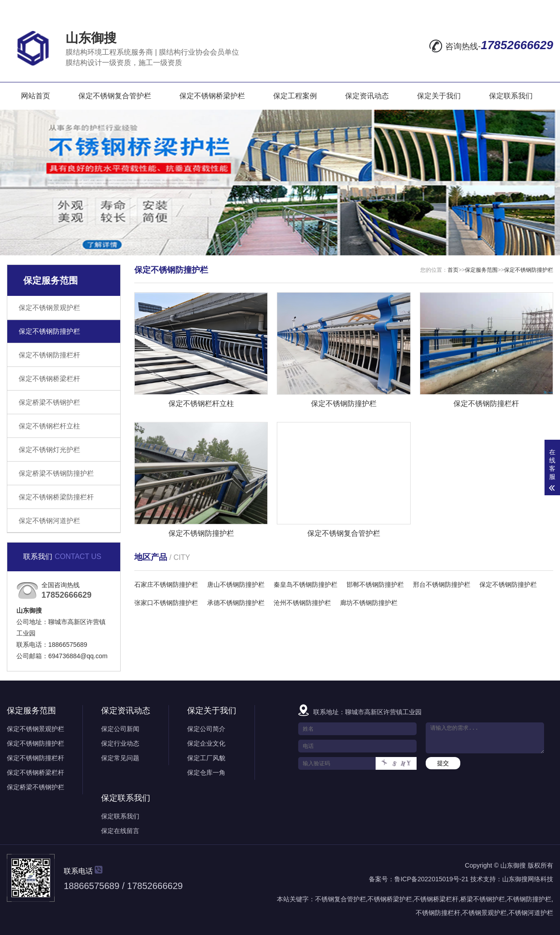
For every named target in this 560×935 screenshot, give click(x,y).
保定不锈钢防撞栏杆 (49, 355)
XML (544, 8)
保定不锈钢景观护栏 (49, 307)
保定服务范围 (481, 270)
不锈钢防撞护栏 (529, 899)
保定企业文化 (206, 743)
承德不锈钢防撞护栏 (236, 603)
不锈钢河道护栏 (531, 913)
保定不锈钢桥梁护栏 (212, 96)
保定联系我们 (511, 96)
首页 (453, 270)
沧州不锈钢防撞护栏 (302, 603)
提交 (443, 763)
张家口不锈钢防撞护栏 (166, 603)
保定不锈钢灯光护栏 (49, 450)
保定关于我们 (439, 96)
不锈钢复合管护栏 (341, 899)
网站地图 (484, 8)
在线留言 (443, 8)
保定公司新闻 (120, 729)
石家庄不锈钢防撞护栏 (166, 584)
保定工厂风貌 (206, 758)
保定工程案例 (295, 96)
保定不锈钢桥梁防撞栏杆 (56, 497)
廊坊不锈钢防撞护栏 (369, 603)
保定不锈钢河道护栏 (49, 521)
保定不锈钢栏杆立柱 (49, 426)
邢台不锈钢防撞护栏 (442, 584)
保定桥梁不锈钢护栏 (49, 402)
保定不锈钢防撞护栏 (49, 331)
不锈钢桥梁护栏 (390, 899)
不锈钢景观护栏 (484, 913)
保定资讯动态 (367, 96)
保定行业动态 (120, 743)
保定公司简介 (206, 729)
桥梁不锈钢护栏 (483, 899)
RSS (520, 8)
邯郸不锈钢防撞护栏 (375, 584)
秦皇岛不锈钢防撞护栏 (305, 584)
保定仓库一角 (206, 772)
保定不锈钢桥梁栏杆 (49, 379)
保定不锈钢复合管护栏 (115, 96)
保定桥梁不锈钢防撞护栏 (56, 473)
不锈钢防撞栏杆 (438, 913)
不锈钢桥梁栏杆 (436, 899)
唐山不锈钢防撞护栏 (236, 584)
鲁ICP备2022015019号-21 (431, 879)
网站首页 (36, 96)
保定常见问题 (120, 758)
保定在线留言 (120, 831)
